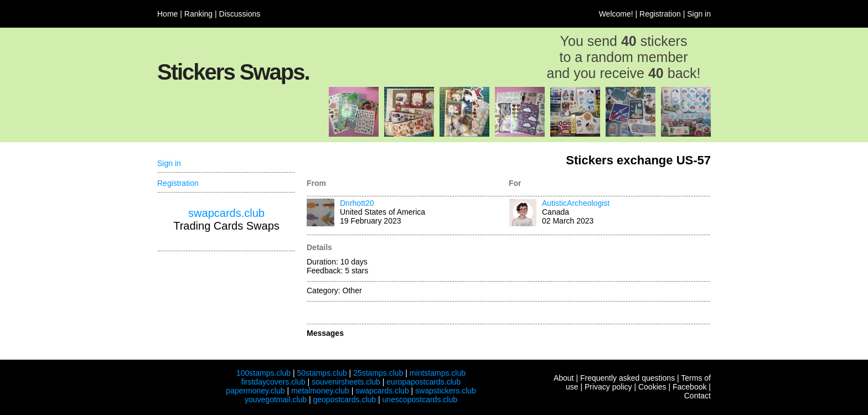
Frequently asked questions (627, 378)
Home (167, 14)
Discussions (240, 14)
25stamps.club (378, 373)
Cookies (652, 387)
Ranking (198, 14)
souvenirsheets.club (346, 382)
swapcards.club (226, 213)
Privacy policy (608, 387)
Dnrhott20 (357, 203)
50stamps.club (322, 373)
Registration (660, 14)
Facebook (689, 387)
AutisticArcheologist (576, 203)
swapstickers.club (446, 391)
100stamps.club (263, 373)
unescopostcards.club (420, 400)
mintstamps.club (438, 373)
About (564, 378)
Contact (697, 396)
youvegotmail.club (276, 400)
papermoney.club (255, 391)
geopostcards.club (345, 400)
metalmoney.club (320, 391)
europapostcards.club (423, 382)
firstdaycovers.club (273, 382)
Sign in (699, 14)
